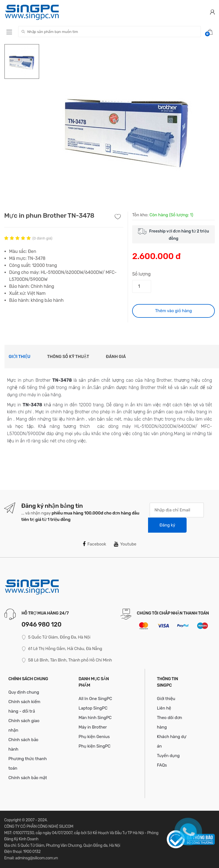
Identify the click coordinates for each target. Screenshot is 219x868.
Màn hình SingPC (95, 718)
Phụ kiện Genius (94, 737)
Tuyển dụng (168, 756)
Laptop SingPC (93, 708)
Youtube (125, 544)
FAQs (162, 765)
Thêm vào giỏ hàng (173, 311)
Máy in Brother (93, 727)
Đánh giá (116, 357)
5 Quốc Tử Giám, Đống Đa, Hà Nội (56, 637)
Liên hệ (164, 708)
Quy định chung (24, 692)
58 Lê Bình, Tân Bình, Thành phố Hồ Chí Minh (67, 660)
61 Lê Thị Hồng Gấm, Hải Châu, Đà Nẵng (62, 649)
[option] (127, 128)
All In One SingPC (95, 699)
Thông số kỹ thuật (68, 357)
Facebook (94, 544)
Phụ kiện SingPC (94, 746)
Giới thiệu (20, 357)
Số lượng (141, 274)
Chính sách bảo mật (28, 778)
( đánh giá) (42, 238)
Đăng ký (167, 525)
